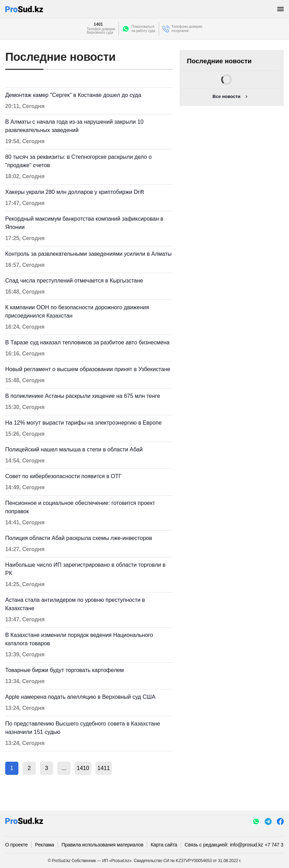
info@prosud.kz (247, 845)
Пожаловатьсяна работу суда (143, 29)
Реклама (45, 845)
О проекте (16, 845)
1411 (104, 768)
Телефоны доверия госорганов (187, 29)
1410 (83, 768)
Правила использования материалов (102, 845)
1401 (98, 24)
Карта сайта (164, 845)
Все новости (226, 96)
